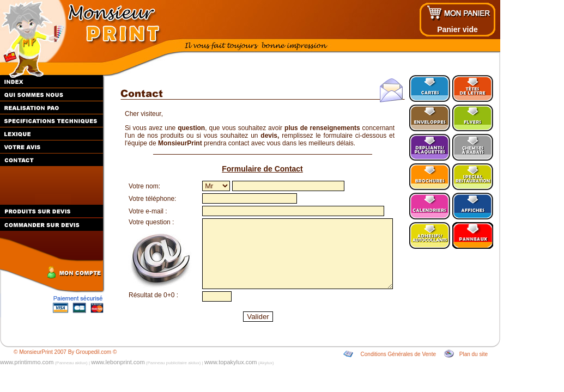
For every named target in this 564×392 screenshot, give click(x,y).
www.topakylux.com (231, 362)
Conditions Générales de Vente (398, 354)
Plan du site (474, 354)
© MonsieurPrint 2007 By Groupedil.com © (65, 352)
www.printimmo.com (27, 362)
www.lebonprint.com (118, 362)
